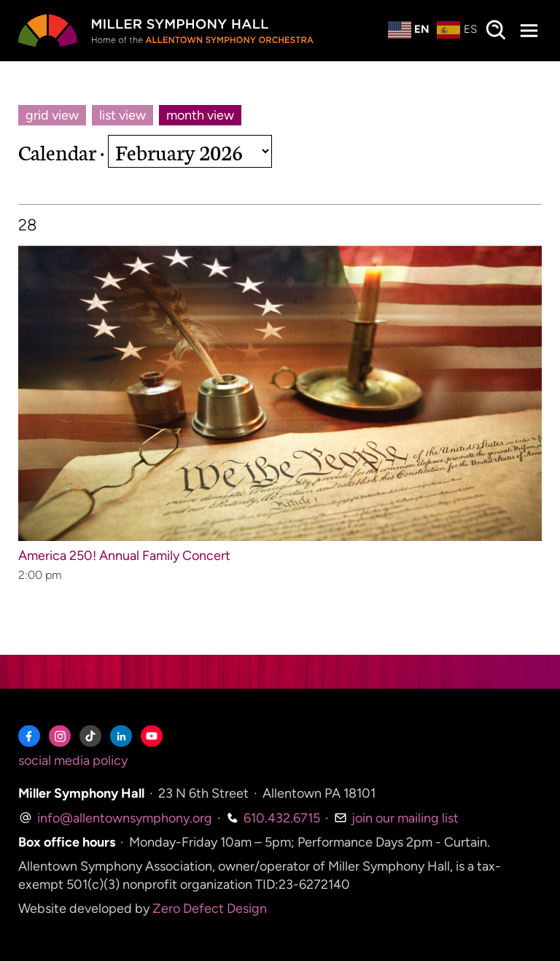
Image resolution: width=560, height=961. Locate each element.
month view (200, 115)
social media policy (73, 761)
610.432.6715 (273, 818)
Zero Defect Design (210, 909)
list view (122, 115)
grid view (52, 115)
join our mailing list (396, 818)
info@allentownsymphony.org (115, 818)
